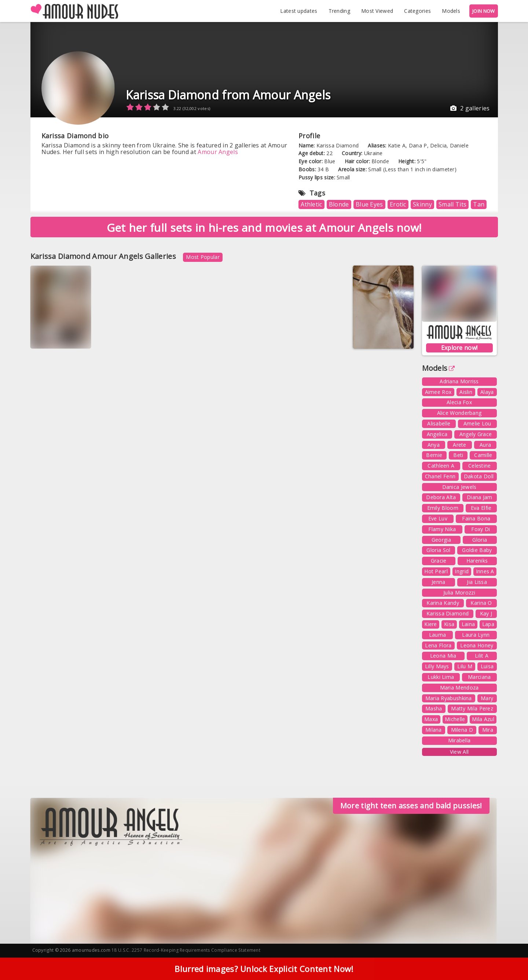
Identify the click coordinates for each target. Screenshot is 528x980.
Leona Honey (477, 645)
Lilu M (465, 666)
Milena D (462, 730)
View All (459, 752)
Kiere (431, 624)
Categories (417, 11)
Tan (479, 204)
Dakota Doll (479, 476)
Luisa (487, 666)
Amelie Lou (477, 423)
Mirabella (459, 740)
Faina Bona (476, 518)
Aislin (466, 392)
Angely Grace (476, 434)
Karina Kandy (443, 603)
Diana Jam (480, 497)
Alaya (487, 392)
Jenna (439, 582)
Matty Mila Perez (472, 708)
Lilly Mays (437, 666)
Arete (460, 445)
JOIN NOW (483, 11)
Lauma (438, 635)
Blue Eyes (369, 204)
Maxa (431, 719)
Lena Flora (438, 645)
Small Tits (452, 204)
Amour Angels (218, 152)
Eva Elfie (481, 508)
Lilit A (482, 656)
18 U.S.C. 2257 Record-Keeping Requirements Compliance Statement (186, 950)
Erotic (398, 204)
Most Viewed (377, 11)
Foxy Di (481, 529)
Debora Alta (441, 497)
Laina (468, 624)
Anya (434, 445)
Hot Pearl (436, 571)
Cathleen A (441, 466)
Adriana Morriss (459, 381)
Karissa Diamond (448, 613)
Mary (487, 698)
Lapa (488, 624)
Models (451, 11)
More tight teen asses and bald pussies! (411, 806)
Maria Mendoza (459, 688)
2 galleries (470, 108)
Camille (483, 455)
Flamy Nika (442, 529)
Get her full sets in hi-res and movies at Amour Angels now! (264, 228)
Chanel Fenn (440, 476)
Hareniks (477, 561)
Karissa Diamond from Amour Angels (228, 95)
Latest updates (299, 11)
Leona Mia (443, 656)
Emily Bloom (443, 508)
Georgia (441, 540)
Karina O (481, 603)
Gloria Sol (438, 550)
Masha (434, 708)
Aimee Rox (438, 392)
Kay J (486, 613)
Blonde (339, 204)
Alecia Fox (459, 402)
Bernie (434, 455)
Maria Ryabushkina (449, 698)
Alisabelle (439, 423)
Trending (339, 11)
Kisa (449, 624)
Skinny (422, 204)
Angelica (437, 434)
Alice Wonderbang (459, 413)
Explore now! (459, 348)
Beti (458, 455)
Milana (434, 730)
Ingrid (462, 571)
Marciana (479, 677)
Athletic (311, 204)
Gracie (439, 561)
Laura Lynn (476, 635)
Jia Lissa (477, 582)
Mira (488, 730)
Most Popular (203, 257)
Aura (485, 445)
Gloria (480, 540)
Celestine (480, 466)
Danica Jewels (459, 487)
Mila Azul (483, 719)
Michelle (455, 719)
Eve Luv (438, 518)
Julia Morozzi (459, 593)
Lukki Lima (441, 677)
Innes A (485, 571)
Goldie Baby (477, 550)
